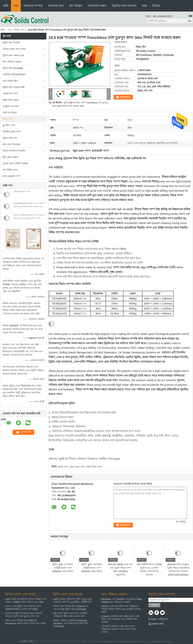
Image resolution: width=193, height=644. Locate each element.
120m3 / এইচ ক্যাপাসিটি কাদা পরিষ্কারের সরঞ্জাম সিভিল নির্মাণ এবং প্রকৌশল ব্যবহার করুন (121, 609)
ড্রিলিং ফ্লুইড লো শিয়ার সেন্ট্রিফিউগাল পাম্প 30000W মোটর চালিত (63, 568)
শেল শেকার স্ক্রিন (10, 81)
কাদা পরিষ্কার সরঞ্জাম (12, 62)
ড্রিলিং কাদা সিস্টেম (11, 43)
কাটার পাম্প (63, 467)
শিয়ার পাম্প (20, 30)
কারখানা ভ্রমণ (56, 6)
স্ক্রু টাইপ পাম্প (9, 125)
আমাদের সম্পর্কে (33, 6)
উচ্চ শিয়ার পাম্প (94, 467)
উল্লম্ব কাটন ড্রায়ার (11, 100)
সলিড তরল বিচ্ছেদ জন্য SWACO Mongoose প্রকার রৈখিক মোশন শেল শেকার (25, 622)
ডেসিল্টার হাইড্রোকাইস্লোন (14, 75)
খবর (144, 6)
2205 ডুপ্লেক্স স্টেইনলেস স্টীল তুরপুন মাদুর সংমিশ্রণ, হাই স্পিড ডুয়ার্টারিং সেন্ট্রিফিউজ (73, 601)
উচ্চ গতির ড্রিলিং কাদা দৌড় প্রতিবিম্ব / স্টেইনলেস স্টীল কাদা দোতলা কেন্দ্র (70, 615)
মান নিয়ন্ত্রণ (76, 6)
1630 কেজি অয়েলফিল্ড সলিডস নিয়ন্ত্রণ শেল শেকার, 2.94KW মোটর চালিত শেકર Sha (26, 601)
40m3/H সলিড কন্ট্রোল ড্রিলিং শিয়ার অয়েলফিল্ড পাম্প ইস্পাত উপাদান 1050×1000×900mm (178, 570)
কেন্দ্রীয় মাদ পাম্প (10, 94)
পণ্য (16, 6)
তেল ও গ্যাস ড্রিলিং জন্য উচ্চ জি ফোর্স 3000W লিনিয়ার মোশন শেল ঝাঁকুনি (23, 608)
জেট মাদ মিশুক (10, 113)
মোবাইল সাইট (156, 624)
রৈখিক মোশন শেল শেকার (14, 49)
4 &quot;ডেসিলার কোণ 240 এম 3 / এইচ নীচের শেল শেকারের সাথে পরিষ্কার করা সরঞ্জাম (120, 619)
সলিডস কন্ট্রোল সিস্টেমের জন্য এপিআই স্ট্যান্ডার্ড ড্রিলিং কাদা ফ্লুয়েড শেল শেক (24, 615)
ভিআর (156, 6)
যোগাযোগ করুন (97, 6)
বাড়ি (6, 6)
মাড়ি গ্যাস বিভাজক (11, 144)
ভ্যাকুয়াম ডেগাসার (11, 106)
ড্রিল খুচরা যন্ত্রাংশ (10, 157)
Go (189, 21)
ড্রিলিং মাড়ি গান (10, 138)
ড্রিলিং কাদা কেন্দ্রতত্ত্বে (13, 55)
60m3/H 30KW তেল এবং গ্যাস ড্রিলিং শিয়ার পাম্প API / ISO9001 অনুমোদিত (121, 570)
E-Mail (152, 619)
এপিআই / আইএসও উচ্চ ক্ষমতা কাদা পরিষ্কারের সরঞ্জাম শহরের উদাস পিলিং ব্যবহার (119, 629)
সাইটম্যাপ (163, 619)
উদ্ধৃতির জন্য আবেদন (124, 6)
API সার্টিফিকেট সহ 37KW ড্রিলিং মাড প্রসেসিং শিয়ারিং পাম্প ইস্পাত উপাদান (149, 570)
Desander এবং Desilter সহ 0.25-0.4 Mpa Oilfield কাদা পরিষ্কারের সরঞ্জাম (122, 601)
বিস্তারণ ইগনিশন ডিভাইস (14, 151)
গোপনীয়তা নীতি (26, 641)
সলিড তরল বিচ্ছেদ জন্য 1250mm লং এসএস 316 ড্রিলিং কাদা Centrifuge (71, 608)
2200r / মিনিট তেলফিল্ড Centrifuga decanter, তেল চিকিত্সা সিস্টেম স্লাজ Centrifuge (71, 623)
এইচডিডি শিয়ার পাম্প (22, 192)
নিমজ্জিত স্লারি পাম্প (12, 132)
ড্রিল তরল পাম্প (78, 467)
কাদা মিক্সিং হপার (10, 170)
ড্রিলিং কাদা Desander (13, 68)
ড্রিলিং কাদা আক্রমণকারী (14, 87)
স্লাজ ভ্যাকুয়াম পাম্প (12, 176)
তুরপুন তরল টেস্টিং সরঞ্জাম (15, 164)
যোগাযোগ (125, 97)
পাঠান (154, 605)
